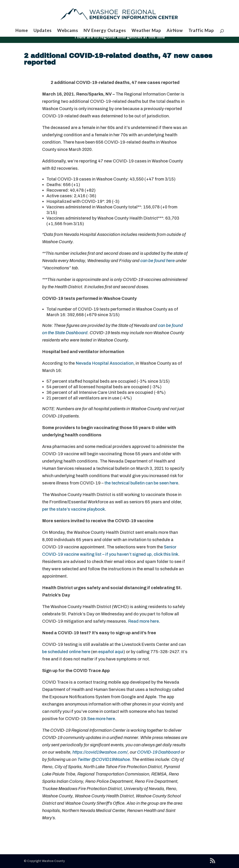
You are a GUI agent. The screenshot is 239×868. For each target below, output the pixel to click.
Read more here (143, 621)
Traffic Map (201, 31)
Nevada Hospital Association (105, 363)
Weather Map (146, 31)
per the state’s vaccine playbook (74, 509)
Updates (43, 31)
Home (22, 31)
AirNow (175, 31)
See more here (101, 719)
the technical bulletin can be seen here (141, 483)
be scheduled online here (66, 652)
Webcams (68, 31)
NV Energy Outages (105, 31)
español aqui (110, 652)
